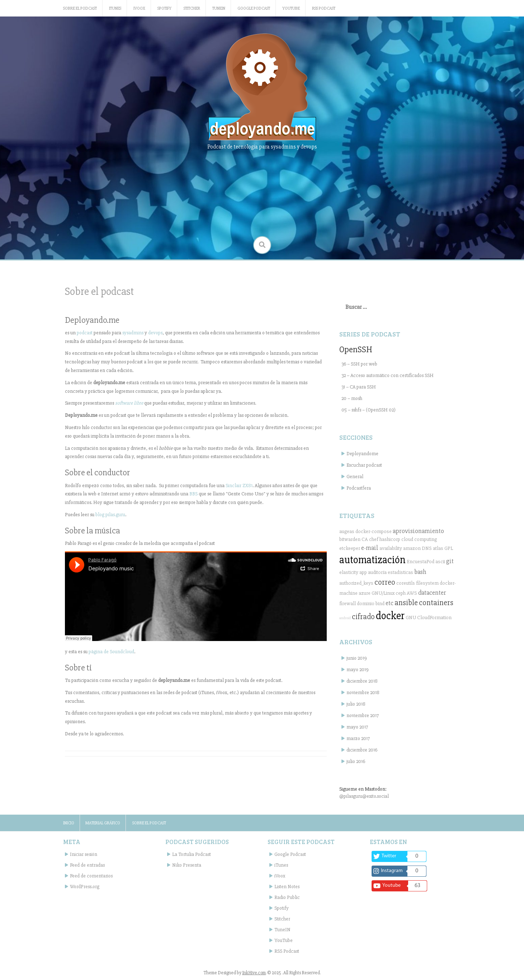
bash (420, 572)
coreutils (406, 583)
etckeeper (350, 548)
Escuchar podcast (364, 465)
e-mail (370, 548)
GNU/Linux (383, 593)
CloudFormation (434, 618)
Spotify (164, 8)
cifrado (363, 617)
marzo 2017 (358, 738)
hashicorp (390, 539)
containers (436, 603)
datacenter (432, 593)
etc (390, 603)
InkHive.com (254, 973)
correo (385, 582)
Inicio (69, 823)
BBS (193, 494)
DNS (427, 548)
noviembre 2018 (363, 692)
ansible (406, 603)
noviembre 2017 (363, 715)
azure (365, 593)
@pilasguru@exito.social (364, 796)
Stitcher (192, 8)
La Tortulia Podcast (192, 854)
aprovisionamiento (418, 531)
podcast (85, 333)
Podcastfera (359, 488)
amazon (412, 548)
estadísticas (400, 572)
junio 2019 (357, 658)
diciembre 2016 (362, 750)
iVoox (139, 8)
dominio (366, 604)
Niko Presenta (187, 865)
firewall (348, 604)
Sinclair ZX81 (239, 486)
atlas (438, 548)
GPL (449, 548)
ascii (440, 562)
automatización (372, 560)
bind (380, 604)
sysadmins (133, 333)
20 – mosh (352, 398)
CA (365, 539)
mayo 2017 (357, 727)
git (450, 561)
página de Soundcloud (111, 652)
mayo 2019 (358, 670)
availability (391, 548)
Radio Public (287, 897)
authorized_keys (356, 583)
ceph (401, 593)
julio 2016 (356, 761)
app (363, 572)
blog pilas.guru (110, 515)
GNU (411, 618)
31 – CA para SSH (359, 387)
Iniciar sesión (84, 854)
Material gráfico (103, 823)
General (355, 477)
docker (390, 616)
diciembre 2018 (362, 681)
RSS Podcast (324, 8)
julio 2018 (356, 704)
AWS (412, 593)
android (345, 618)
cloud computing (419, 539)
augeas (347, 531)
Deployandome (362, 454)
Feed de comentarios (91, 876)
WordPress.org (85, 887)
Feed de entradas (87, 865)
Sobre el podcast (80, 8)
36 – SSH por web (359, 364)
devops (155, 333)
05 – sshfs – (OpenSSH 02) (369, 410)
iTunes (115, 8)
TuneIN (219, 8)
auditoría (377, 572)
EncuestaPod (421, 562)
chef (374, 539)
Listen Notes (287, 887)
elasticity (349, 572)
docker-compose (374, 531)
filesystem (427, 583)
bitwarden (350, 539)
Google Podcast (254, 8)
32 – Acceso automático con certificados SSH (388, 375)
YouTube (291, 8)
